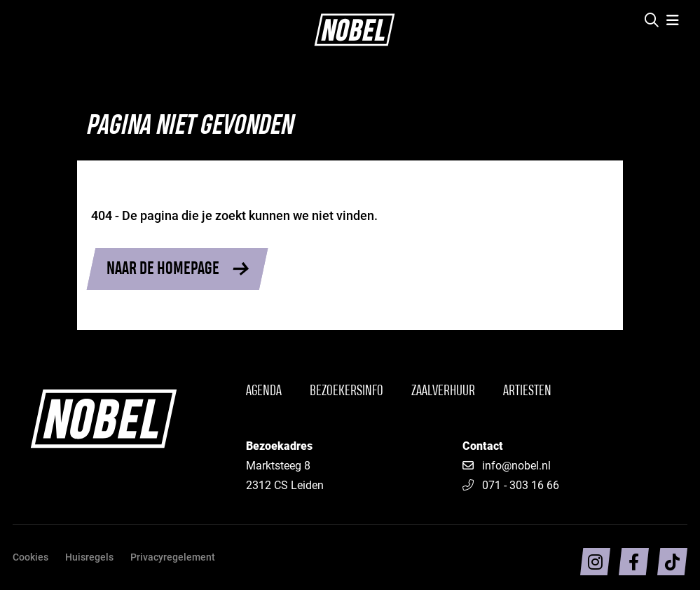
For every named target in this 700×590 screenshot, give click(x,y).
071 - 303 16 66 (511, 485)
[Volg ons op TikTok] (672, 562)
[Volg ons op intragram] (595, 562)
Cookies (30, 557)
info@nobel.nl (516, 465)
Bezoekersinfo (346, 391)
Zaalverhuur (443, 391)
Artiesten (527, 391)
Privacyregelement (173, 557)
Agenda (264, 391)
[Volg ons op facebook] (634, 562)
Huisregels (89, 557)
